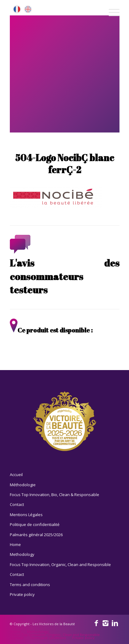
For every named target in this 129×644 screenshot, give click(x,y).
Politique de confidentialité (35, 524)
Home (15, 544)
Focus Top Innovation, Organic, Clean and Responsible (60, 565)
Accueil (16, 475)
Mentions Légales (26, 515)
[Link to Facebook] (96, 623)
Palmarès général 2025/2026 (36, 535)
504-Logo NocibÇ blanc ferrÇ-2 (64, 164)
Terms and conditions (30, 585)
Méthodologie (23, 485)
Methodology (22, 554)
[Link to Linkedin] (115, 623)
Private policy (22, 594)
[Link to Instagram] (106, 623)
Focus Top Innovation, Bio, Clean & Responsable (55, 495)
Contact (17, 504)
